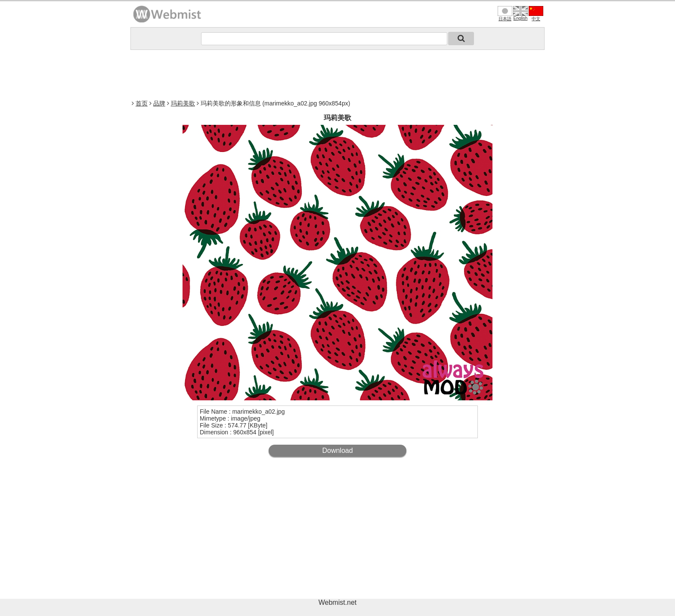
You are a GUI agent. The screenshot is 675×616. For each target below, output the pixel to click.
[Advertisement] (337, 74)
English (520, 13)
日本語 (505, 14)
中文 (536, 14)
